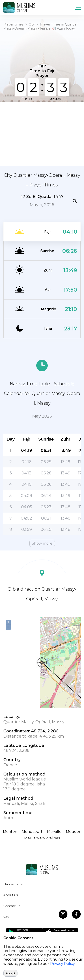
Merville (54, 832)
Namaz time (13, 884)
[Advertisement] (42, 133)
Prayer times (13, 24)
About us (11, 895)
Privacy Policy (62, 964)
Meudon (74, 832)
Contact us (12, 906)
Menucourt (32, 832)
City (32, 24)
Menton (10, 832)
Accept (10, 973)
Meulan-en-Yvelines (42, 838)
